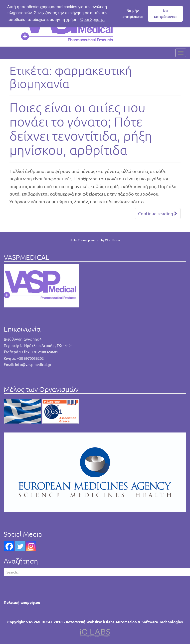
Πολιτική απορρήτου (22, 602)
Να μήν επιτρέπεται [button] (133, 14)
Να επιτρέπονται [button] (165, 14)
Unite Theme (79, 240)
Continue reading (158, 213)
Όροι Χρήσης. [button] (93, 20)
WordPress (112, 240)
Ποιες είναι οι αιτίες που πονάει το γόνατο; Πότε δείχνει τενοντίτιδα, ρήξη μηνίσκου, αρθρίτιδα (81, 129)
